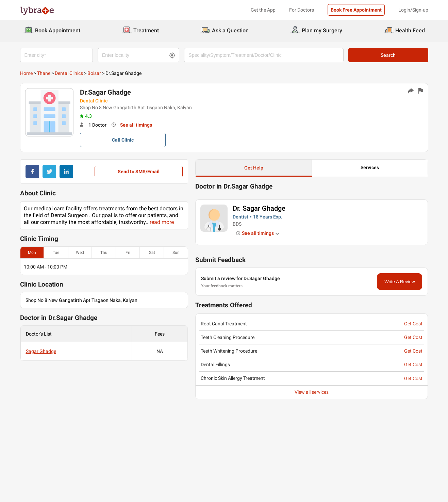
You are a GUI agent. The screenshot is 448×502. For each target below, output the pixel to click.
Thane (44, 73)
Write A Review (400, 282)
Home (26, 73)
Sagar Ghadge (41, 351)
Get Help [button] (254, 168)
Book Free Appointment (356, 10)
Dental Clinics (69, 73)
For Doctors (302, 10)
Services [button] (370, 167)
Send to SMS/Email (139, 172)
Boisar (94, 73)
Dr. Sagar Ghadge (259, 208)
